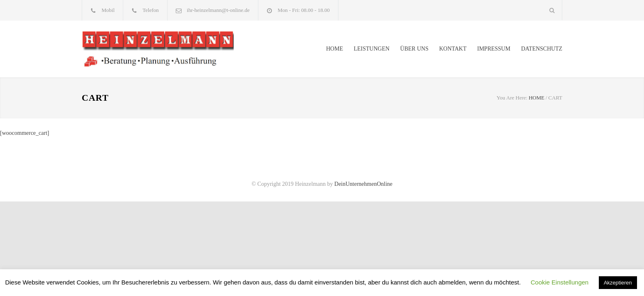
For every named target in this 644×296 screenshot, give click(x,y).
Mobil (108, 10)
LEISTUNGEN (371, 49)
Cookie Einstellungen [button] (560, 282)
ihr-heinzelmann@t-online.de (218, 10)
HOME (335, 49)
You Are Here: (512, 98)
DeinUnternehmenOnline (363, 184)
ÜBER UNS (414, 49)
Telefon (151, 10)
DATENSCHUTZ (542, 49)
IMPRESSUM (494, 49)
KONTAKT (453, 49)
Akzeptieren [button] (618, 283)
